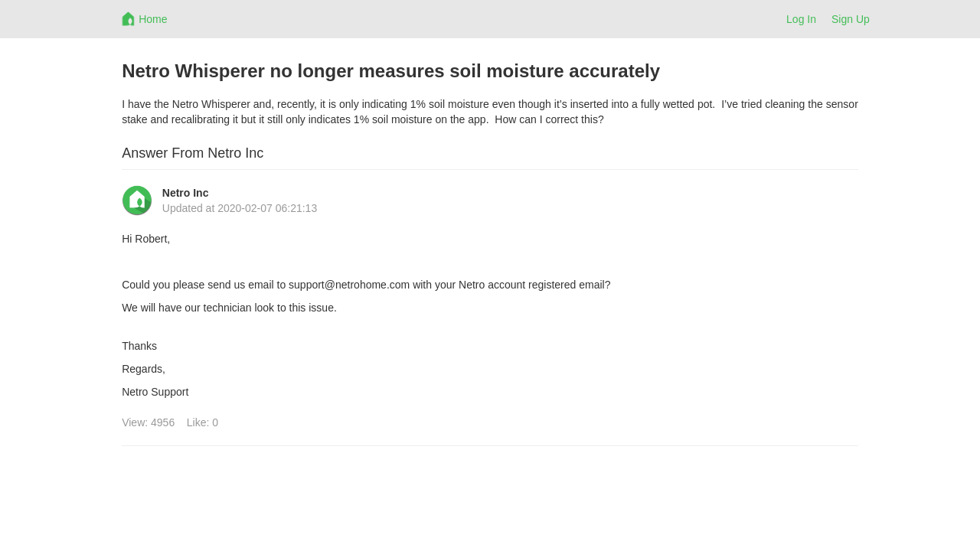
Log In (801, 19)
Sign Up (851, 19)
